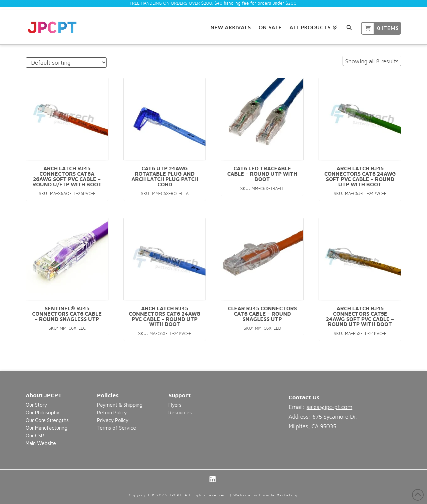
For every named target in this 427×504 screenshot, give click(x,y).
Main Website (41, 443)
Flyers (175, 405)
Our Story (36, 405)
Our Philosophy (43, 412)
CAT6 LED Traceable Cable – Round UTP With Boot (262, 174)
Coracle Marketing (279, 495)
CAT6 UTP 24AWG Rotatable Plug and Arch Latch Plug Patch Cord (165, 176)
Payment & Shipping (120, 405)
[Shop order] (66, 62)
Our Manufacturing (47, 428)
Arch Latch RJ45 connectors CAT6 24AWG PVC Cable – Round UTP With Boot (165, 316)
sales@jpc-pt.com (329, 407)
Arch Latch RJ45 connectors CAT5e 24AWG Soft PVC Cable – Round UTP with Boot (360, 316)
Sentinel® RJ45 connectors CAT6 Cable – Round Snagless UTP (67, 314)
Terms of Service (117, 428)
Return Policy (112, 412)
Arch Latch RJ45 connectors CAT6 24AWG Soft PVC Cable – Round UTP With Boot (360, 176)
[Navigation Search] (349, 26)
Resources (180, 412)
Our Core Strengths (47, 420)
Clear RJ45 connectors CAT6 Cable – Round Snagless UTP (262, 314)
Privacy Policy (113, 420)
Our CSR (35, 435)
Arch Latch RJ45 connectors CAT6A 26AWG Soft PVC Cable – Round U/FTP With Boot (67, 176)
